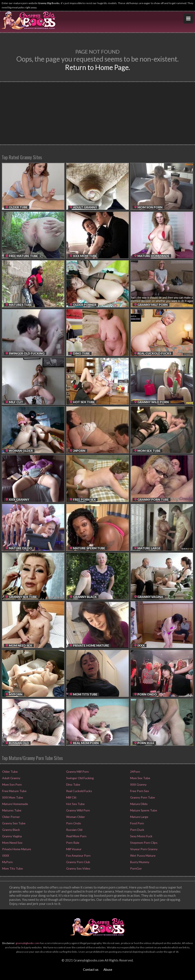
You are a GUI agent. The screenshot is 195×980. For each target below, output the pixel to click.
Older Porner (11, 817)
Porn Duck (137, 830)
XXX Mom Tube (12, 797)
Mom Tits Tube (12, 868)
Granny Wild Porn (78, 810)
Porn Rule (72, 843)
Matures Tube (11, 810)
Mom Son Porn (12, 784)
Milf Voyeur (73, 849)
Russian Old (74, 830)
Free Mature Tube (14, 791)
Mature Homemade (15, 804)
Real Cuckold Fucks (79, 791)
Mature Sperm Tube (143, 810)
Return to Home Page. (97, 67)
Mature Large (139, 817)
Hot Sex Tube (75, 804)
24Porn (135, 772)
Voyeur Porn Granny (144, 849)
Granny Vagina (12, 836)
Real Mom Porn (76, 836)
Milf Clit (71, 797)
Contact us (91, 969)
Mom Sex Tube (140, 778)
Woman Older (75, 817)
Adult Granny (11, 778)
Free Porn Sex (139, 791)
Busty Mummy (139, 862)
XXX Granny (138, 784)
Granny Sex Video (78, 868)
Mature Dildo (139, 804)
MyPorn (7, 862)
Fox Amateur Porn (78, 855)
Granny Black (11, 830)
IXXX (5, 855)
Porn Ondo (73, 823)
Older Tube (10, 772)
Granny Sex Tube (13, 823)
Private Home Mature (16, 849)
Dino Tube (73, 784)
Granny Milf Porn (77, 772)
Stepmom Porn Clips (144, 843)
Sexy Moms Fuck (141, 836)
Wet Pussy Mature (143, 855)
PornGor (136, 868)
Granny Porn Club (78, 862)
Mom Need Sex (12, 843)
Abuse (108, 969)
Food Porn (137, 823)
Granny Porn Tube (142, 797)
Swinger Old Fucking (80, 778)
